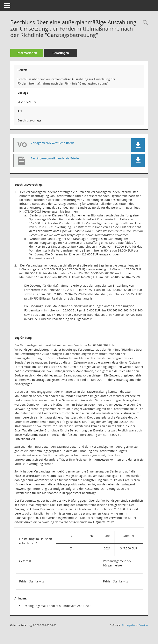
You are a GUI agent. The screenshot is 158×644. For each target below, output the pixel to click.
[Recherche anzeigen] (144, 23)
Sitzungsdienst (135, 625)
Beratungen (61, 53)
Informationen (27, 53)
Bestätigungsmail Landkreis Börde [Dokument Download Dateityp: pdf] (55, 158)
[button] (138, 145)
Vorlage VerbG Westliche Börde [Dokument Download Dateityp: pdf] (53, 143)
